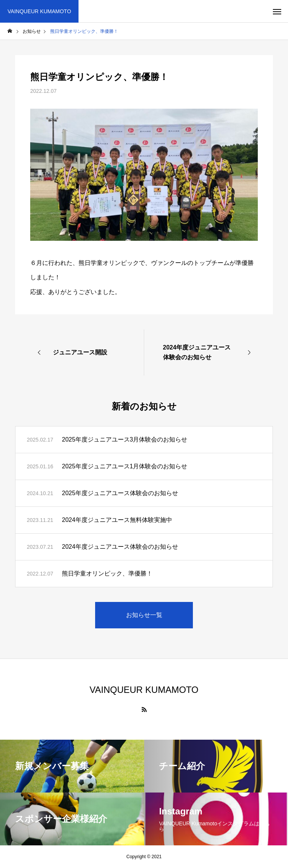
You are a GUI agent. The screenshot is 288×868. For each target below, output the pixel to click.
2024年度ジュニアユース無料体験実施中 (117, 520)
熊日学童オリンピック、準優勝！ (107, 573)
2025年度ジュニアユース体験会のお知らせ (120, 493)
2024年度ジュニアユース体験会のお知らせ (120, 547)
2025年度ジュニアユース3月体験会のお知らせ (125, 439)
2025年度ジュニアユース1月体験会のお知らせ (125, 466)
